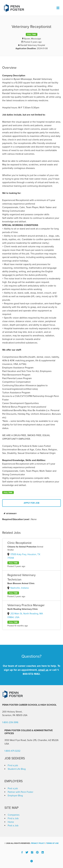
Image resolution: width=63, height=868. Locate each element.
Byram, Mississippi (33, 39)
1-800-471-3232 (12, 751)
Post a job (13, 788)
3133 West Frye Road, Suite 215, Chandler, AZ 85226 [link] (31, 740)
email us (43, 670)
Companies (14, 815)
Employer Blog (15, 796)
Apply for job (31, 503)
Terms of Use (52, 843)
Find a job (13, 765)
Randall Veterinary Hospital (33, 45)
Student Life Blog (17, 769)
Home (11, 822)
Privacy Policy (38, 843)
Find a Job (13, 818)
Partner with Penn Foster (20, 792)
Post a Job (13, 826)
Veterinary (11, 514)
